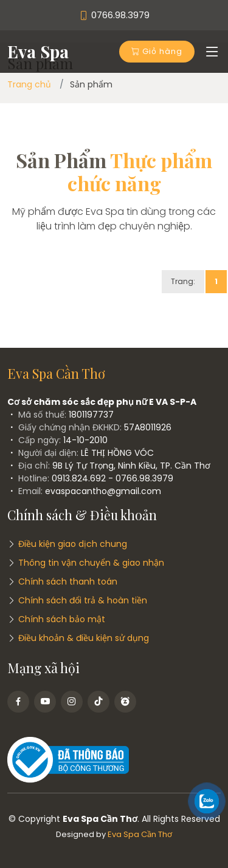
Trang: (183, 281)
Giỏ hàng (157, 51)
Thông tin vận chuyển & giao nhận (91, 563)
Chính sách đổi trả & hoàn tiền (83, 600)
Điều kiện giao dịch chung (73, 544)
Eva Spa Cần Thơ (140, 834)
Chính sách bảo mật (62, 619)
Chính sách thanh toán (68, 581)
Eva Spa (38, 51)
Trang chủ (29, 84)
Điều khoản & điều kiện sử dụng (84, 638)
